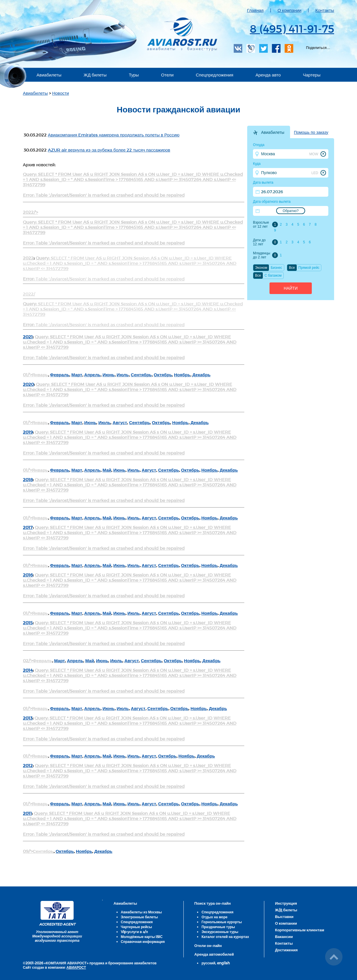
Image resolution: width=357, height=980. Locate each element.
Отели (167, 75)
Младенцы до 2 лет (262, 255)
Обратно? (291, 211)
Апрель (92, 375)
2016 (28, 575)
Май (107, 470)
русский (208, 963)
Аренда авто (268, 75)
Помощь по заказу (311, 132)
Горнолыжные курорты (222, 922)
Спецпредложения (215, 75)
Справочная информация (143, 941)
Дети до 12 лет (259, 242)
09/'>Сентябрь (38, 851)
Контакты (325, 10)
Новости (61, 93)
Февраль (60, 375)
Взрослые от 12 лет (261, 225)
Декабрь (202, 375)
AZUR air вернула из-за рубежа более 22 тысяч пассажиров (109, 150)
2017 (28, 527)
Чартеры (312, 75)
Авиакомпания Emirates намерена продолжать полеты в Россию (114, 135)
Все (292, 268)
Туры (134, 75)
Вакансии (284, 937)
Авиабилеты (49, 75)
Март (77, 375)
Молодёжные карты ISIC (142, 937)
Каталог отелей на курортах (225, 937)
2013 (28, 718)
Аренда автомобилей (214, 954)
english (223, 963)
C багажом (273, 275)
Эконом (261, 268)
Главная (255, 10)
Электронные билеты (139, 917)
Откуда (259, 145)
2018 (28, 479)
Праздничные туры (218, 927)
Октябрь (163, 375)
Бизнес (276, 268)
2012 (28, 765)
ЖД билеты (95, 75)
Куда (257, 164)
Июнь (109, 375)
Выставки (284, 917)
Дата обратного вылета (272, 202)
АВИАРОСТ (76, 967)
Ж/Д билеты (286, 910)
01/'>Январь (35, 375)
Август (120, 422)
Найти (291, 288)
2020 (28, 384)
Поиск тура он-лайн (212, 903)
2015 (28, 623)
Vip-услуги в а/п (134, 932)
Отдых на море (214, 917)
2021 (28, 337)
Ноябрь (182, 375)
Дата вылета (263, 183)
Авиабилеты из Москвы (141, 912)
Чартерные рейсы (136, 927)
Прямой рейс (309, 268)
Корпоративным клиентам (300, 930)
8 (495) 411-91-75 (292, 28)
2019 (28, 432)
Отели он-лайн (208, 946)
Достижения (286, 950)
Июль (123, 375)
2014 (28, 670)
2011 (27, 813)
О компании (290, 10)
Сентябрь (141, 375)
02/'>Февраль (38, 660)
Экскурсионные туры (220, 932)
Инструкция (286, 903)
